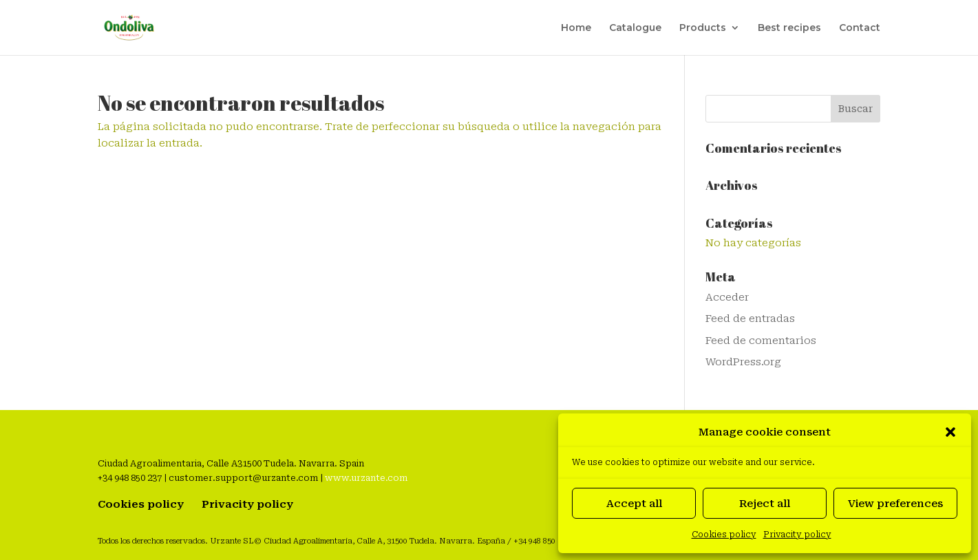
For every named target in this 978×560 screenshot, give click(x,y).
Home (576, 28)
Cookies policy (724, 535)
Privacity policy (797, 535)
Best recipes (789, 28)
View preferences (895, 504)
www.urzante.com (366, 478)
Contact (860, 28)
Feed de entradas (750, 319)
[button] (950, 432)
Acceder (727, 297)
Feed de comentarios (761, 341)
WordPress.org (743, 362)
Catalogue (635, 28)
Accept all (634, 504)
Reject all (765, 504)
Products (703, 28)
